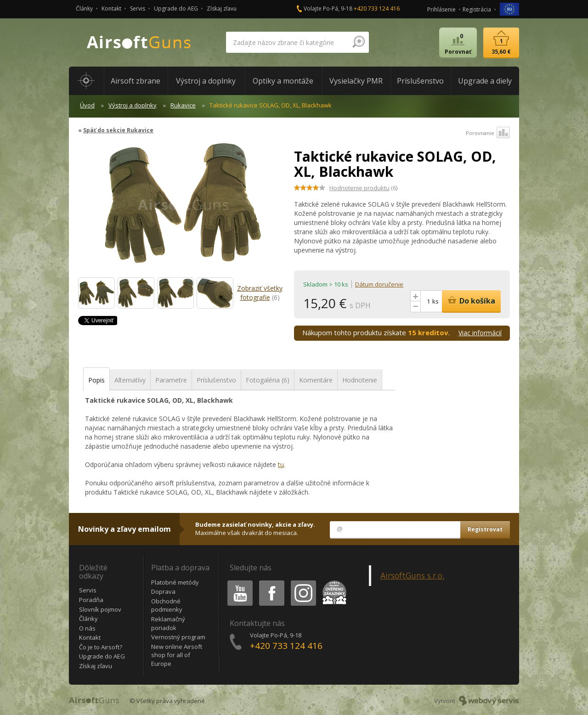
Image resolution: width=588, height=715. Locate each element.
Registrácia (477, 9)
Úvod (87, 105)
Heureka (333, 582)
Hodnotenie (360, 380)
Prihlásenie (441, 9)
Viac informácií (480, 333)
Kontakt (111, 8)
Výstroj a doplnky (133, 105)
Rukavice (183, 105)
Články (84, 8)
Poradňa (91, 600)
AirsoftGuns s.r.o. (412, 575)
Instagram (303, 582)
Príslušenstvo (216, 380)
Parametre (171, 380)
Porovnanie (488, 133)
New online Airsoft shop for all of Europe (177, 655)
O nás (87, 628)
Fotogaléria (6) (268, 380)
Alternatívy (130, 380)
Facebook (271, 582)
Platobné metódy (175, 582)
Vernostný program (178, 637)
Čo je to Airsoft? (101, 647)
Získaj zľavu (222, 8)
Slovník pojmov (100, 609)
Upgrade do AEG (176, 8)
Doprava (163, 591)
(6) (363, 188)
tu (281, 464)
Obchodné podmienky (167, 605)
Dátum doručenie (379, 284)
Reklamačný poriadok (168, 623)
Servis (138, 8)
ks (435, 301)
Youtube (237, 582)
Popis (96, 380)
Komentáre (316, 380)
